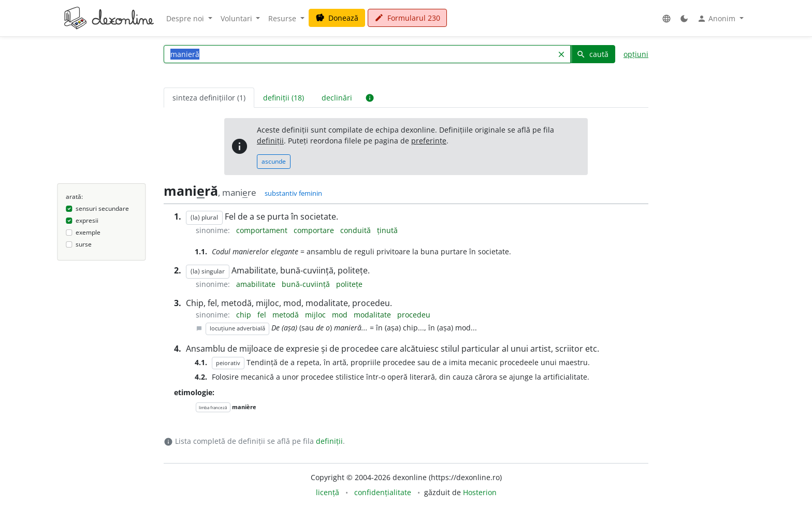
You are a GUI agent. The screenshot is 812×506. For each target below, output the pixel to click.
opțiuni (636, 54)
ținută (387, 230)
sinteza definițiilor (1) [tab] (209, 98)
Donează (337, 18)
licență (328, 492)
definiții (270, 141)
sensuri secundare (102, 208)
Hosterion (480, 492)
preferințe (429, 141)
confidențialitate (383, 492)
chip (245, 315)
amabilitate (257, 284)
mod (341, 315)
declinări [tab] (337, 98)
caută (592, 54)
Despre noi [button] (186, 18)
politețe (349, 284)
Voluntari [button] (237, 18)
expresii (87, 220)
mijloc (316, 315)
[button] (666, 18)
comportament (263, 230)
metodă (287, 315)
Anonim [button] (717, 19)
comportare (315, 230)
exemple (88, 232)
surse (84, 244)
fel (263, 315)
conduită (357, 230)
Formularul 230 (407, 18)
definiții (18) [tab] (284, 98)
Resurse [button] (283, 18)
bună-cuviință (307, 284)
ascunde (274, 161)
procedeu (414, 315)
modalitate (373, 315)
